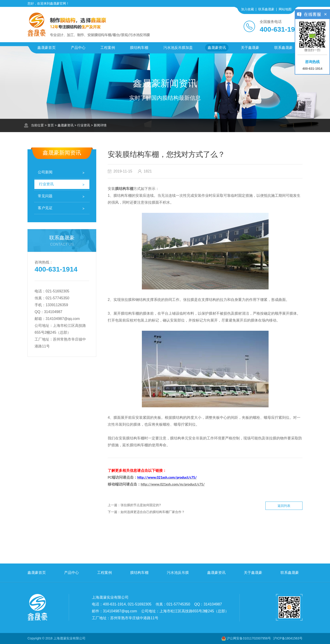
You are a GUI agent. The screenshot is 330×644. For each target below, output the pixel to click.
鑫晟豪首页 (47, 48)
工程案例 (108, 48)
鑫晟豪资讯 (217, 48)
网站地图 (285, 9)
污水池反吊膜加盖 (178, 48)
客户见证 (45, 208)
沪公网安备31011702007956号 (249, 638)
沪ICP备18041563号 (288, 638)
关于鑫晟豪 (250, 48)
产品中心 (78, 48)
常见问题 (45, 196)
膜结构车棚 (139, 48)
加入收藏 (247, 9)
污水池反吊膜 (178, 573)
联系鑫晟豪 (266, 9)
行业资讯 (84, 125)
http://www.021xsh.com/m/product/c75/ (173, 484)
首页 (51, 125)
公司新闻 (45, 172)
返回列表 (284, 506)
